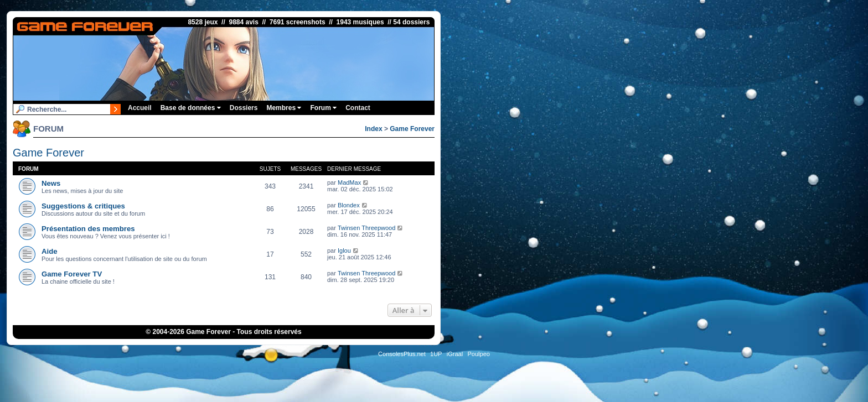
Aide (50, 251)
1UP (436, 354)
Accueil (140, 108)
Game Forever (412, 129)
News (51, 183)
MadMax (349, 182)
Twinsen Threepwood (366, 228)
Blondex (349, 205)
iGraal (455, 354)
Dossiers (244, 108)
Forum (323, 108)
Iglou (344, 250)
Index (373, 129)
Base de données (191, 108)
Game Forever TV (72, 274)
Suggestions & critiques (83, 206)
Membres (284, 108)
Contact (358, 108)
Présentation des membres (88, 229)
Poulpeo (479, 354)
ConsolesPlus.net (402, 354)
